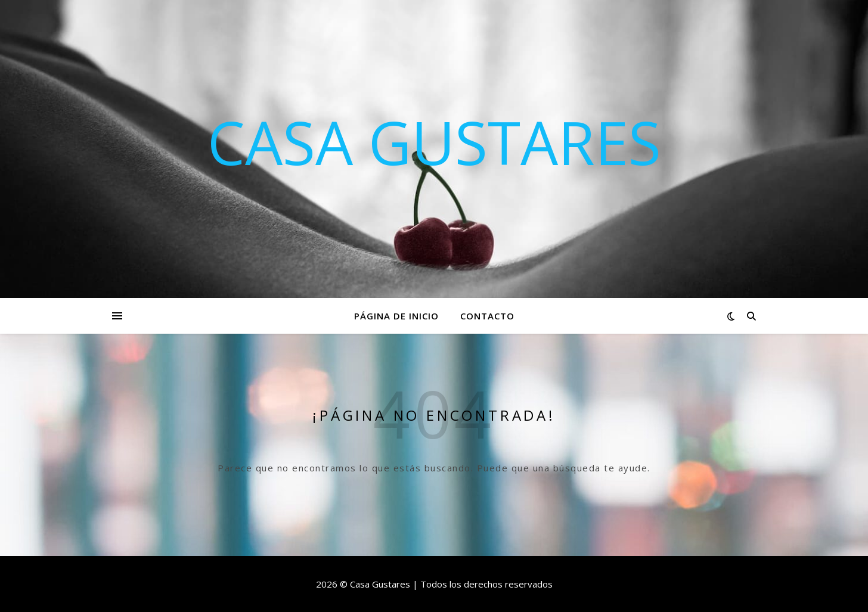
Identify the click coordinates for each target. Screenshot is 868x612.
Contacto (487, 316)
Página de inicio (396, 316)
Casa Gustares (434, 142)
